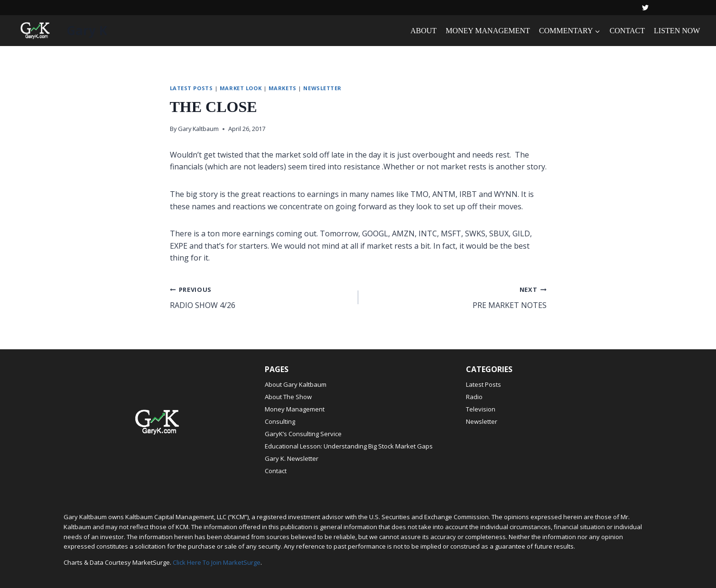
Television (481, 409)
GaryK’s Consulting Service (303, 434)
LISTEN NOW (677, 31)
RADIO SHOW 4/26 (260, 297)
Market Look (241, 88)
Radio (474, 397)
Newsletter (322, 88)
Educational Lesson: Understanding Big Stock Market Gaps (349, 446)
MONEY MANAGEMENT (488, 31)
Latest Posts (191, 88)
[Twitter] (645, 8)
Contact (276, 471)
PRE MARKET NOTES (456, 297)
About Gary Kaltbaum (296, 384)
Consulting (280, 421)
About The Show (288, 397)
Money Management (295, 409)
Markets (283, 88)
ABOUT (423, 31)
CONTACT (627, 31)
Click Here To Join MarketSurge (217, 562)
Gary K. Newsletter (292, 458)
